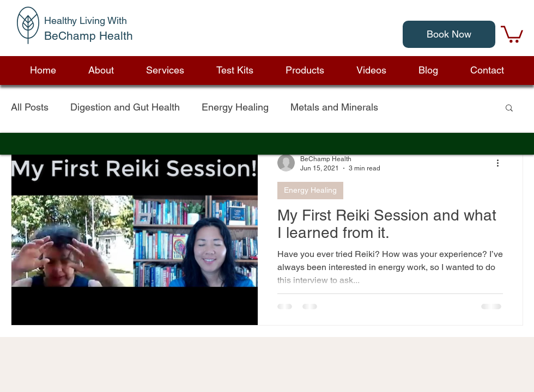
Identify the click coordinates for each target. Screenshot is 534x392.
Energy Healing (235, 107)
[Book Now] (449, 34)
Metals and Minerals (334, 107)
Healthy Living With (86, 20)
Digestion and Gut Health (125, 107)
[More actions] (501, 163)
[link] (512, 33)
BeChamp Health (89, 36)
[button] (305, 70)
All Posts (30, 107)
